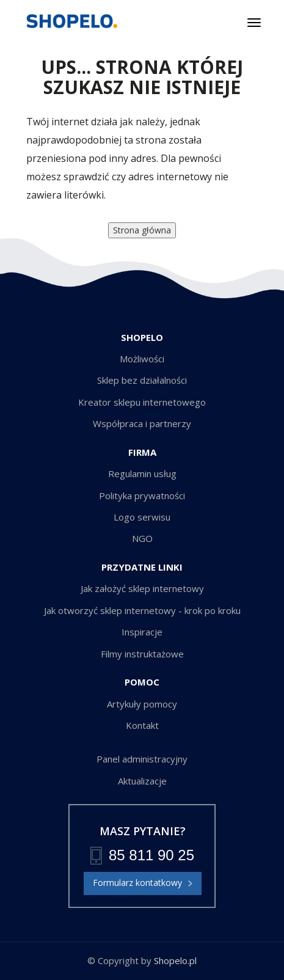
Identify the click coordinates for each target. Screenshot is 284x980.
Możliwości (142, 359)
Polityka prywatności (142, 495)
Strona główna (142, 230)
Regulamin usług (142, 474)
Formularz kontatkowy (143, 883)
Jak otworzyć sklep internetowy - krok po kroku (142, 610)
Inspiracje (142, 632)
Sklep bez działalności (142, 380)
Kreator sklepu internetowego (142, 402)
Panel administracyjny (142, 759)
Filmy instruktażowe (142, 654)
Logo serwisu (142, 517)
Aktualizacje (142, 781)
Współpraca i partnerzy (142, 423)
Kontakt (142, 725)
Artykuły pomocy (142, 704)
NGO (142, 538)
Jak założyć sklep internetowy (142, 588)
